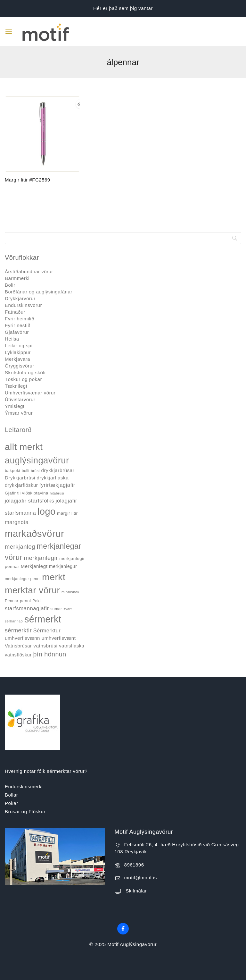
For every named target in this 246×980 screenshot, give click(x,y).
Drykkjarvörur (20, 298)
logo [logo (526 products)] (46, 511)
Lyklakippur (18, 352)
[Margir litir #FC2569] (42, 134)
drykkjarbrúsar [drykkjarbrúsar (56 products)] (58, 470)
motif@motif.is (141, 878)
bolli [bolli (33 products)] (26, 471)
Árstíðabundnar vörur (29, 271)
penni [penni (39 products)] (25, 601)
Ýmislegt (15, 406)
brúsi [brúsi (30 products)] (35, 471)
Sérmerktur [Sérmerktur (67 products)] (47, 630)
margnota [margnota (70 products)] (17, 522)
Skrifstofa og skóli (25, 372)
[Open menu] (9, 32)
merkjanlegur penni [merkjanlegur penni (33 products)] (23, 579)
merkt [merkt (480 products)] (54, 577)
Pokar (12, 803)
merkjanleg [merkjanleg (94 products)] (20, 547)
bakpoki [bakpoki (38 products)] (12, 471)
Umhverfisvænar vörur (30, 393)
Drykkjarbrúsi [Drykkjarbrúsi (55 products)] (20, 478)
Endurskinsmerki (24, 786)
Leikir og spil (19, 346)
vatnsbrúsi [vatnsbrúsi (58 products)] (45, 646)
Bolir (10, 285)
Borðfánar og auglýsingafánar (39, 292)
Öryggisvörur (20, 366)
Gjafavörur (17, 332)
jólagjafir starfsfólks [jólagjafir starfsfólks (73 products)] (29, 501)
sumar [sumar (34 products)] (56, 609)
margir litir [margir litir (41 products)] (67, 513)
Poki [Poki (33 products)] (36, 601)
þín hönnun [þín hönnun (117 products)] (49, 654)
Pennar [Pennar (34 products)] (12, 601)
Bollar (11, 795)
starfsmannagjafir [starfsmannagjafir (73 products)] (27, 608)
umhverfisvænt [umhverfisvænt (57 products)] (59, 638)
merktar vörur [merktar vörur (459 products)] (32, 590)
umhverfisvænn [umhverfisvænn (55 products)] (22, 638)
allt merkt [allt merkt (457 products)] (24, 447)
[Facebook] (123, 929)
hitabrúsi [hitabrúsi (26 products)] (57, 493)
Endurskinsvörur (23, 305)
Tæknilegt (16, 386)
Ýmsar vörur (19, 413)
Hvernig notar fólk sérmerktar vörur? (46, 771)
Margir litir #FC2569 (28, 180)
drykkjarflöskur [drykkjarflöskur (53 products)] (21, 485)
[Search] (123, 238)
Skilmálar (136, 891)
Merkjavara (17, 359)
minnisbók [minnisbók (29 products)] (70, 592)
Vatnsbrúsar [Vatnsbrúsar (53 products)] (18, 646)
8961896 (134, 865)
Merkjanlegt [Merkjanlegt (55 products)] (34, 566)
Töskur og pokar (23, 379)
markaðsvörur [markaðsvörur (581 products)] (34, 533)
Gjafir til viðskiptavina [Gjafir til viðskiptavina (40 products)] (27, 493)
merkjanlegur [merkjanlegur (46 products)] (63, 566)
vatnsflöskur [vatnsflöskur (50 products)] (18, 655)
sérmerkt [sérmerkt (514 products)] (43, 619)
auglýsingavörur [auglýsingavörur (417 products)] (37, 460)
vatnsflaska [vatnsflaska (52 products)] (72, 646)
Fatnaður (15, 312)
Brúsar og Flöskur (25, 811)
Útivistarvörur (20, 399)
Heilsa (12, 339)
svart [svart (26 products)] (68, 609)
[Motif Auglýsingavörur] (44, 32)
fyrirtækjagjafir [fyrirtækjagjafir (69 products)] (57, 485)
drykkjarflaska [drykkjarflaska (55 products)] (53, 478)
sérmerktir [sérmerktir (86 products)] (18, 630)
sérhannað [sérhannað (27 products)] (14, 621)
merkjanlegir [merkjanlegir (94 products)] (41, 558)
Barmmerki (17, 278)
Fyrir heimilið (20, 319)
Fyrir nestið (18, 325)
